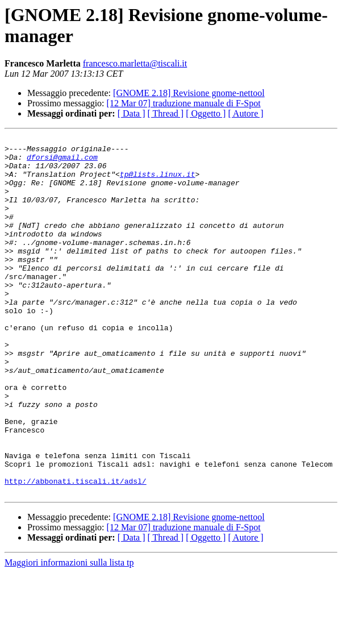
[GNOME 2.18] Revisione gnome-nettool (189, 93)
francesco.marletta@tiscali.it (135, 63)
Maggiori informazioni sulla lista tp (69, 634)
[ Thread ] (166, 113)
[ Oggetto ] (206, 113)
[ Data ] (132, 113)
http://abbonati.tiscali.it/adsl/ (76, 551)
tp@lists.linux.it (158, 182)
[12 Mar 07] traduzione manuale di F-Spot (184, 103)
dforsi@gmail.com (62, 162)
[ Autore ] (245, 113)
